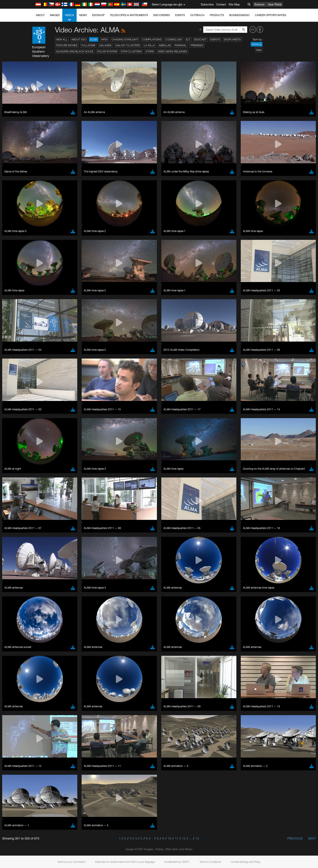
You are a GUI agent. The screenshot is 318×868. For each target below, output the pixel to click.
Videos (69, 18)
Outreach (197, 15)
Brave (49, 563)
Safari (48, 579)
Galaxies (105, 45)
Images (55, 15)
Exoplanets (232, 39)
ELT (188, 39)
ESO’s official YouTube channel (134, 487)
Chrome (50, 567)
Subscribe (207, 4)
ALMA (94, 39)
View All (62, 39)
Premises (197, 45)
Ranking (257, 44)
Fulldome (88, 45)
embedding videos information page (58, 495)
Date (259, 50)
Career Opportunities (271, 15)
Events (180, 15)
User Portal (275, 4)
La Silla (149, 45)
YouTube (41, 487)
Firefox (49, 575)
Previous (295, 838)
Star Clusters (131, 51)
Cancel (67, 643)
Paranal (181, 45)
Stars (150, 51)
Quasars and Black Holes (75, 51)
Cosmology (174, 39)
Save (46, 643)
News (83, 15)
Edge (48, 571)
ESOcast (200, 39)
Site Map (234, 4)
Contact (221, 4)
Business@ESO (239, 15)
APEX (104, 39)
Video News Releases (172, 51)
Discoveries (162, 15)
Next (312, 838)
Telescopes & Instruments (129, 15)
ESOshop (98, 15)
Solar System (107, 51)
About (40, 15)
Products (217, 15)
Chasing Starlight (125, 39)
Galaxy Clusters (128, 45)
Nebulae (165, 45)
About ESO (79, 39)
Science (259, 4)
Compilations (152, 39)
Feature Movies (67, 45)
